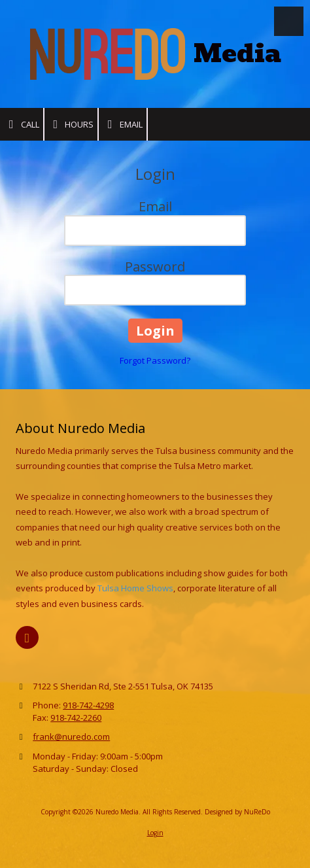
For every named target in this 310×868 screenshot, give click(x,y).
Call (22, 125)
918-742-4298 (88, 705)
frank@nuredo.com (71, 737)
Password (155, 267)
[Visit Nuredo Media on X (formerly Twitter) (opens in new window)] (27, 637)
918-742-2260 (76, 718)
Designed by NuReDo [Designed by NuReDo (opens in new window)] (237, 812)
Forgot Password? (155, 360)
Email (123, 125)
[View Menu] (289, 21)
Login (155, 833)
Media (238, 54)
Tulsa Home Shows (135, 588)
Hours (71, 125)
